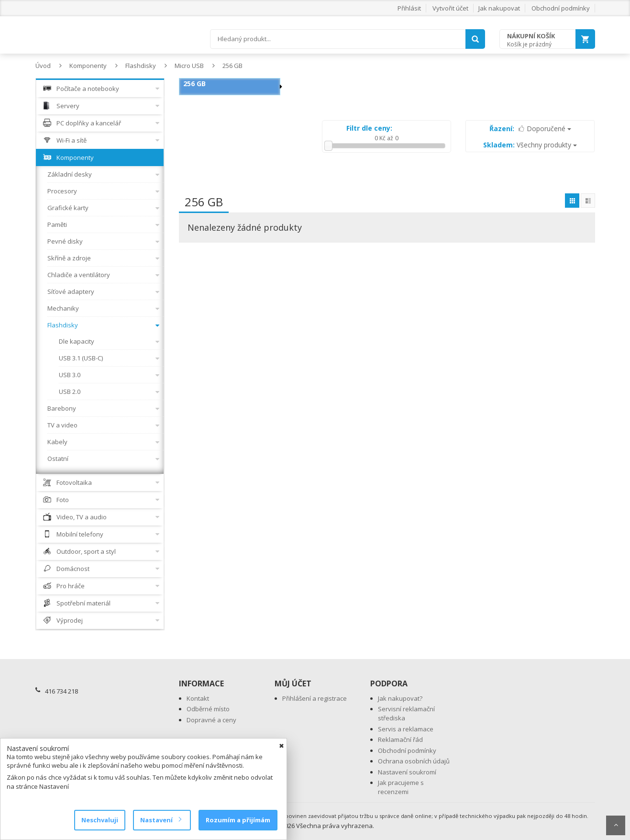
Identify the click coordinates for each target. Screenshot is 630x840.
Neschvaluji (100, 820)
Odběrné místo (208, 709)
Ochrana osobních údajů (414, 761)
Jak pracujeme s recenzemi (401, 787)
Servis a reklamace (406, 729)
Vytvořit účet (450, 8)
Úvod (43, 66)
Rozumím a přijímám (238, 820)
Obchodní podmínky (561, 8)
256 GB (232, 66)
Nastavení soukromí (407, 772)
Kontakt (198, 698)
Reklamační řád (400, 739)
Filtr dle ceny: (369, 128)
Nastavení (160, 820)
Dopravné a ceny (211, 720)
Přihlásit (409, 8)
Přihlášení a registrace (315, 698)
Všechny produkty (530, 145)
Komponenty (88, 66)
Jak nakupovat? (400, 698)
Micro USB (189, 66)
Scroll (616, 825)
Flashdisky (141, 66)
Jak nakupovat (499, 8)
